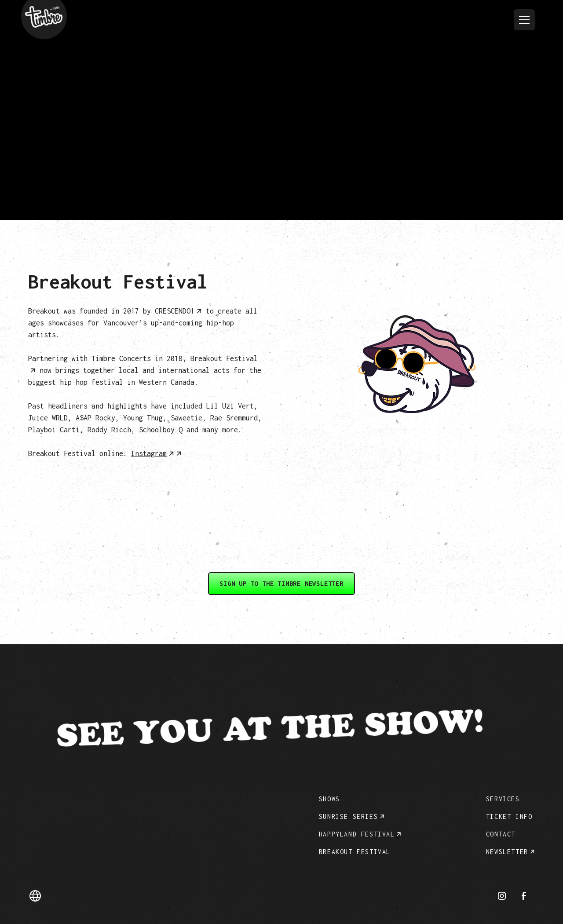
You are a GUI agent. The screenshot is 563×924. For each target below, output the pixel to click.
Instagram (149, 453)
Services (503, 799)
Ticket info (509, 816)
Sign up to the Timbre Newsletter (281, 583)
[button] (524, 20)
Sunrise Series (348, 816)
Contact (501, 834)
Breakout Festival (355, 852)
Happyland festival (357, 834)
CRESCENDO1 (175, 311)
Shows (329, 799)
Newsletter (507, 852)
